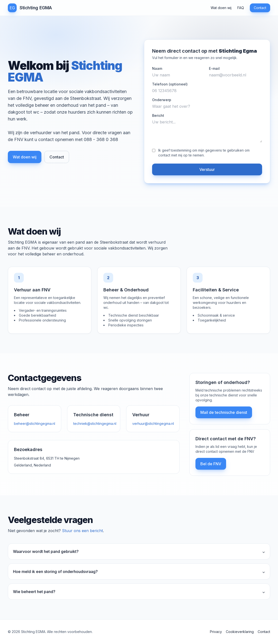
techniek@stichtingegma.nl (95, 423)
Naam (157, 68)
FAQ (241, 8)
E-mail (214, 68)
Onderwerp (162, 100)
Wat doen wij (221, 8)
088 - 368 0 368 (101, 139)
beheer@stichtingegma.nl (35, 423)
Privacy (216, 632)
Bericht (158, 115)
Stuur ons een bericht (82, 531)
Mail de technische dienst (224, 412)
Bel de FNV (211, 464)
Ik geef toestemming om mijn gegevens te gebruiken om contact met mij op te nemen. (204, 153)
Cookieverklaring (240, 632)
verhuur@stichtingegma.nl (153, 423)
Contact (260, 8)
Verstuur (207, 169)
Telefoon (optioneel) (170, 84)
